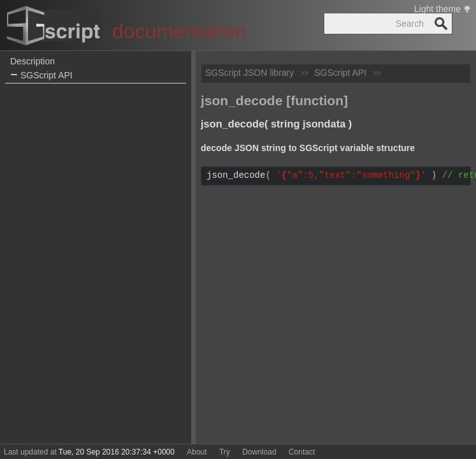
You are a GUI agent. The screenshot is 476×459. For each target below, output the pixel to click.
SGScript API (41, 76)
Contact (302, 452)
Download (259, 452)
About (197, 452)
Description (32, 61)
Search (441, 24)
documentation (179, 31)
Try (225, 452)
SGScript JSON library (249, 73)
